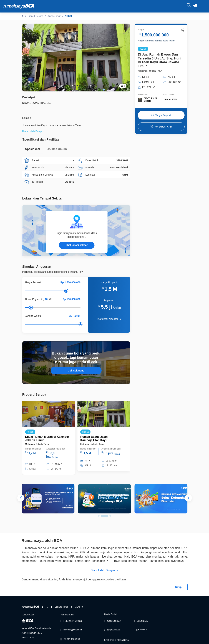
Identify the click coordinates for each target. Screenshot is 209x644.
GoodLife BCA (114, 621)
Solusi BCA (142, 621)
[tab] (33, 150)
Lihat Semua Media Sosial (117, 640)
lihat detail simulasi (107, 319)
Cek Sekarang (76, 371)
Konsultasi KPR (161, 127)
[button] (72, 86)
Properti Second (36, 16)
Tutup (178, 587)
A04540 (69, 16)
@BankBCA (142, 630)
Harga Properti (33, 282)
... (47, 607)
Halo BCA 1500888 (73, 621)
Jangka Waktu (33, 316)
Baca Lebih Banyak (103, 570)
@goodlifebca (114, 630)
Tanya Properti (161, 115)
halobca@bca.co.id (73, 630)
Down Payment (34, 299)
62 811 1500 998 (72, 639)
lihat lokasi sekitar (77, 245)
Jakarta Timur (54, 16)
